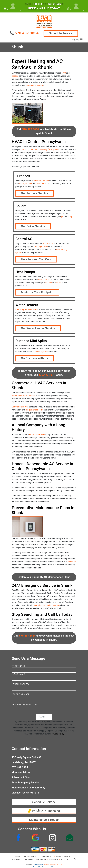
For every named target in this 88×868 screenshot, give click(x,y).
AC (64, 73)
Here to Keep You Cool (36, 259)
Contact (66, 859)
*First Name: (19, 666)
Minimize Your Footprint (37, 292)
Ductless (41, 859)
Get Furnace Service (35, 193)
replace (28, 184)
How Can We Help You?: (25, 704)
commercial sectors (34, 85)
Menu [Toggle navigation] (77, 40)
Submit (44, 717)
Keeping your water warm (27, 309)
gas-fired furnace (41, 181)
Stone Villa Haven (37, 435)
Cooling (28, 859)
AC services (48, 244)
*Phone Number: (21, 694)
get (63, 217)
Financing (44, 811)
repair (22, 184)
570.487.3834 (27, 33)
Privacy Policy (58, 734)
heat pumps (44, 280)
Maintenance (63, 856)
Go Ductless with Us (35, 358)
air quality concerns (35, 410)
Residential (30, 856)
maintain (40, 184)
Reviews (54, 859)
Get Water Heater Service (38, 328)
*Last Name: (19, 674)
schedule (72, 562)
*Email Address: (21, 684)
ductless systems (41, 352)
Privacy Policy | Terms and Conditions (44, 867)
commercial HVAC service (23, 396)
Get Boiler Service (33, 226)
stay (70, 217)
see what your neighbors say (47, 605)
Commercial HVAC (20, 407)
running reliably (41, 247)
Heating (16, 859)
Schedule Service (61, 33)
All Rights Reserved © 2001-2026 (53, 865)
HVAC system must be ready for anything (40, 149)
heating (15, 76)
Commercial (46, 856)
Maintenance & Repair (44, 820)
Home (18, 856)
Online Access (38, 865)
